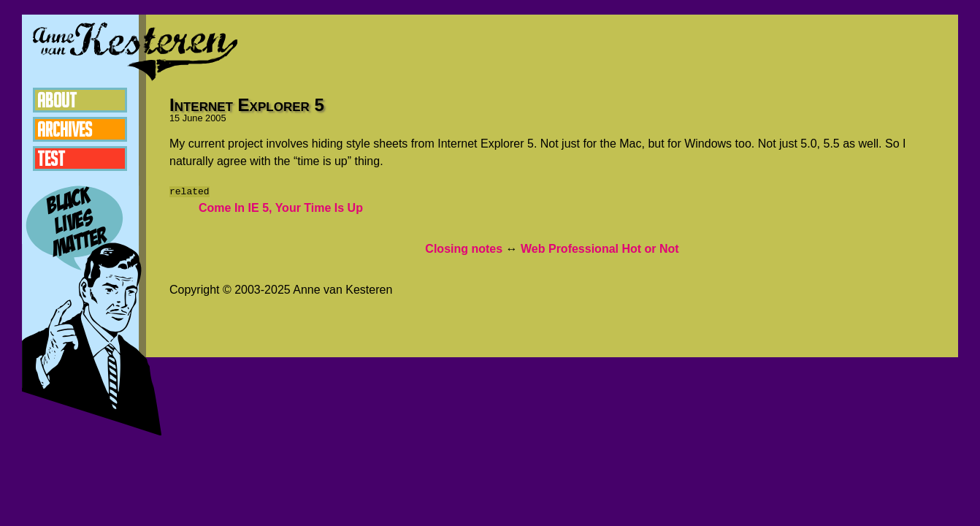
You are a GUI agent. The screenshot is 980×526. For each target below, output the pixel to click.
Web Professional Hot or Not (600, 249)
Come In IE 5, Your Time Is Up (281, 208)
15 (175, 118)
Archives (65, 129)
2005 (215, 118)
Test (51, 159)
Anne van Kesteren (135, 51)
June (193, 118)
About (57, 100)
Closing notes (464, 249)
